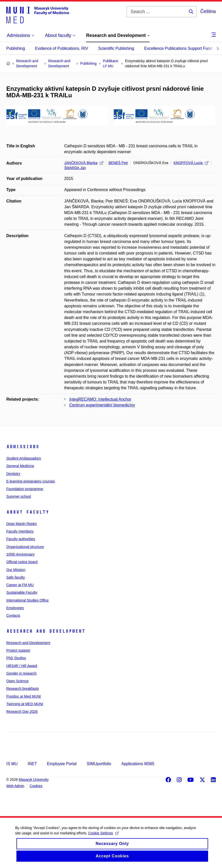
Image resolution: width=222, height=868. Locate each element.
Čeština (208, 11)
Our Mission (16, 570)
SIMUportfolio (99, 764)
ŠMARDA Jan (75, 168)
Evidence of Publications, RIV (62, 48)
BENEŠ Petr (118, 163)
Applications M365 (138, 764)
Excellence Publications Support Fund (178, 48)
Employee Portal (62, 764)
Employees (15, 608)
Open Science (17, 681)
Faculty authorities (21, 539)
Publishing (16, 48)
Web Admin (15, 786)
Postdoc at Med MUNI (24, 696)
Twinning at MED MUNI (25, 704)
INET (32, 764)
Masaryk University (34, 780)
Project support (18, 650)
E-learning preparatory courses (31, 481)
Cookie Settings (103, 838)
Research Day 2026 (22, 712)
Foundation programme (25, 489)
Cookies (36, 786)
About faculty (28, 512)
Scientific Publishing (116, 48)
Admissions (23, 447)
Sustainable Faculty (22, 592)
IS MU (12, 764)
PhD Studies (16, 658)
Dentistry (13, 474)
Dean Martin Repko (22, 524)
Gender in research (21, 673)
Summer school (19, 496)
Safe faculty (16, 577)
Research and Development (46, 631)
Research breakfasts (22, 689)
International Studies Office (28, 600)
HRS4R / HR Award (22, 666)
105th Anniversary (20, 554)
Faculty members (20, 531)
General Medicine (20, 466)
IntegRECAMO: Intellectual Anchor (100, 399)
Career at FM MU (20, 585)
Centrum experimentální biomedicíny (102, 405)
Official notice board (22, 562)
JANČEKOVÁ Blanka (84, 163)
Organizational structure (25, 547)
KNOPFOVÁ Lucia (191, 163)
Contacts (13, 615)
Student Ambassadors (24, 458)
